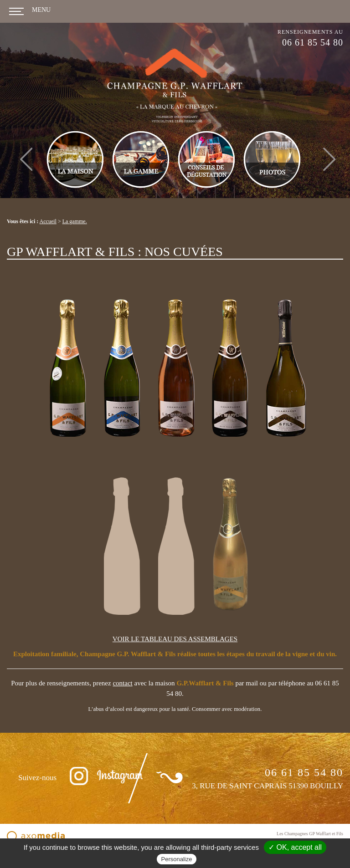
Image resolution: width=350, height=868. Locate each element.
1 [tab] (171, 194)
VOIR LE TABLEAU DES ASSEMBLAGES (175, 639)
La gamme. (75, 221)
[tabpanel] (178, 160)
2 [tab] (185, 194)
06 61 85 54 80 (313, 42)
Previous (26, 150)
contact (122, 683)
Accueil (48, 221)
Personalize (177, 859)
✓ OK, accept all (295, 847)
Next (329, 150)
